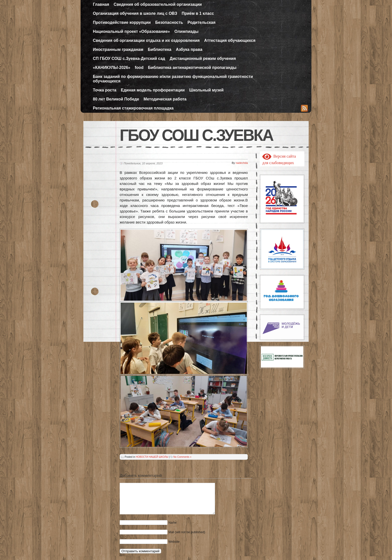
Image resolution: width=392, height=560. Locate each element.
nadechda (242, 163)
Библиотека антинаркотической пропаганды (192, 68)
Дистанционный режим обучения (203, 59)
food (139, 68)
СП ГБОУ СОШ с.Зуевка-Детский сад (129, 59)
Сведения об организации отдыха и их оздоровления (146, 40)
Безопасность (169, 22)
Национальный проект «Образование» (131, 31)
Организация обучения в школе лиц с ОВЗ (135, 13)
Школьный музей (207, 90)
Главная (101, 4)
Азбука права (189, 49)
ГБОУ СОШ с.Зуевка (196, 135)
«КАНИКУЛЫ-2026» (112, 68)
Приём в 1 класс (198, 13)
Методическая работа (165, 99)
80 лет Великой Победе (116, 99)
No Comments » (182, 457)
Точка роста (105, 90)
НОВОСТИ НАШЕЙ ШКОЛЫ (152, 457)
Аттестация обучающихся (230, 40)
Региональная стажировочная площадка (133, 108)
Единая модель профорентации (153, 90)
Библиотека (160, 49)
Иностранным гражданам (118, 49)
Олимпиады (186, 31)
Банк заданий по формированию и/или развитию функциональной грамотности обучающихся (173, 79)
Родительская (202, 22)
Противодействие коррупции (122, 22)
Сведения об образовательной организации (158, 4)
